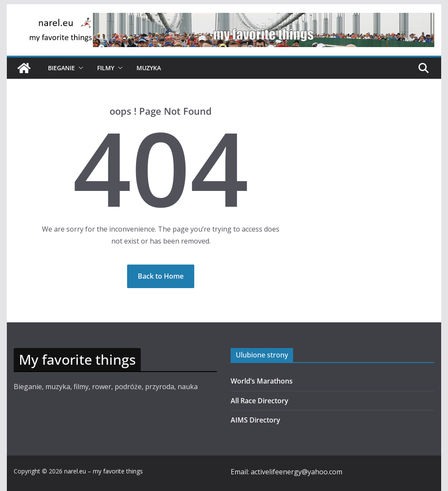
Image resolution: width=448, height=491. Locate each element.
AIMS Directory (255, 420)
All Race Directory (260, 401)
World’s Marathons (262, 381)
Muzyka (149, 68)
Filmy (106, 68)
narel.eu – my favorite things (104, 471)
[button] (79, 68)
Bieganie (61, 68)
